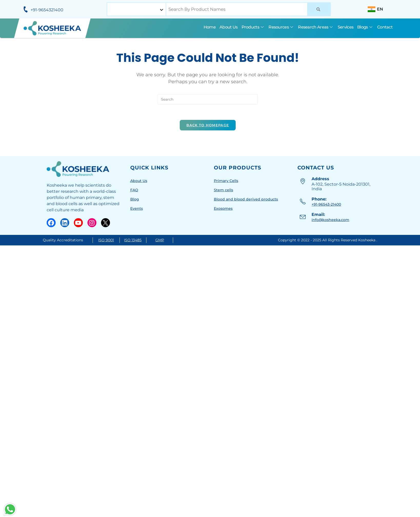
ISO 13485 (133, 240)
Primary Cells (226, 181)
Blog (135, 199)
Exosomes (223, 208)
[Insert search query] (208, 99)
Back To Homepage (208, 125)
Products (253, 27)
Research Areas (316, 27)
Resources (281, 27)
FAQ (134, 190)
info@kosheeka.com (330, 220)
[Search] (319, 9)
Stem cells (223, 190)
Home (210, 27)
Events (137, 208)
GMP (160, 240)
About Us (228, 27)
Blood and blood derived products (246, 199)
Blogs (365, 27)
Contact (385, 27)
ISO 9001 (106, 240)
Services (346, 27)
